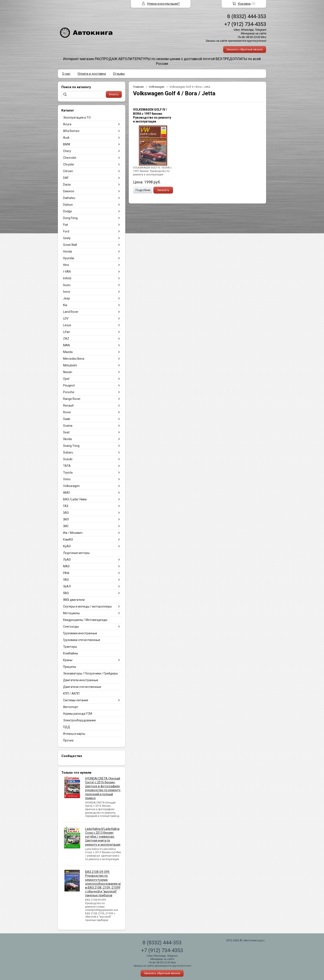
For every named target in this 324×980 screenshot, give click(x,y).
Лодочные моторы (76, 553)
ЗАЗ (66, 513)
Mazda (68, 352)
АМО (67, 493)
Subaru (68, 452)
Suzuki (68, 459)
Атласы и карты (74, 734)
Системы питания (76, 700)
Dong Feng (70, 218)
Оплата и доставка (92, 74)
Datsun (68, 205)
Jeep (67, 298)
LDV (66, 318)
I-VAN (67, 272)
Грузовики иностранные (80, 633)
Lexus (67, 325)
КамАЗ (68, 539)
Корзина (244, 4)
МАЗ (66, 566)
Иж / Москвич (73, 533)
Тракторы (70, 647)
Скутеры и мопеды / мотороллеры (87, 606)
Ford (66, 231)
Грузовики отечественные (82, 640)
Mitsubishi (70, 365)
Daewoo (69, 191)
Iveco (67, 292)
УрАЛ (67, 586)
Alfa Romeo (71, 131)
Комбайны (71, 653)
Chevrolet (70, 158)
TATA (67, 466)
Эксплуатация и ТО (77, 118)
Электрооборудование (79, 720)
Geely (67, 238)
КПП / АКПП (71, 694)
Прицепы (70, 667)
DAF (66, 178)
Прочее (68, 740)
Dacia (67, 185)
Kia (65, 305)
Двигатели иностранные (81, 680)
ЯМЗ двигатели (74, 600)
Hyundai (69, 258)
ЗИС (66, 526)
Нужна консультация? (163, 4)
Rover (67, 412)
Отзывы (119, 74)
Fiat (66, 225)
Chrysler (69, 164)
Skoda (67, 439)
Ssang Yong (71, 446)
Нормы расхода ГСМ (78, 714)
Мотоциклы (71, 613)
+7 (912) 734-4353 (245, 24)
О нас (66, 74)
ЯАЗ (66, 593)
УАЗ (66, 580)
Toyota (68, 472)
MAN (66, 345)
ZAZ (66, 339)
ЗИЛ (66, 519)
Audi (66, 138)
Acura (67, 124)
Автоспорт (71, 707)
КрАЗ (67, 546)
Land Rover (71, 312)
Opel (66, 379)
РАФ (66, 573)
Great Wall (70, 245)
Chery (67, 151)
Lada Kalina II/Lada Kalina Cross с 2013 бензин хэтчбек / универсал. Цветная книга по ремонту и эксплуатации (103, 837)
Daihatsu (69, 198)
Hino (66, 265)
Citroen (68, 171)
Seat (66, 432)
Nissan (68, 372)
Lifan (67, 332)
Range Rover (72, 399)
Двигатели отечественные (82, 687)
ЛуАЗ (67, 560)
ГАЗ (66, 506)
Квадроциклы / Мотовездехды (85, 620)
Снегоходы (71, 627)
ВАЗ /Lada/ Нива (75, 499)
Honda (67, 251)
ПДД (67, 727)
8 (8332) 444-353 (247, 16)
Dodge (67, 211)
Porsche (69, 392)
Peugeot (69, 385)
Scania (68, 426)
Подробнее (143, 190)
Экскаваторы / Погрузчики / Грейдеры (90, 673)
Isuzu (67, 285)
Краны (68, 660)
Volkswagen (71, 486)
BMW (67, 144)
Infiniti (67, 278)
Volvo (67, 479)
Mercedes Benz (74, 359)
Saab (67, 419)
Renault (68, 406)
